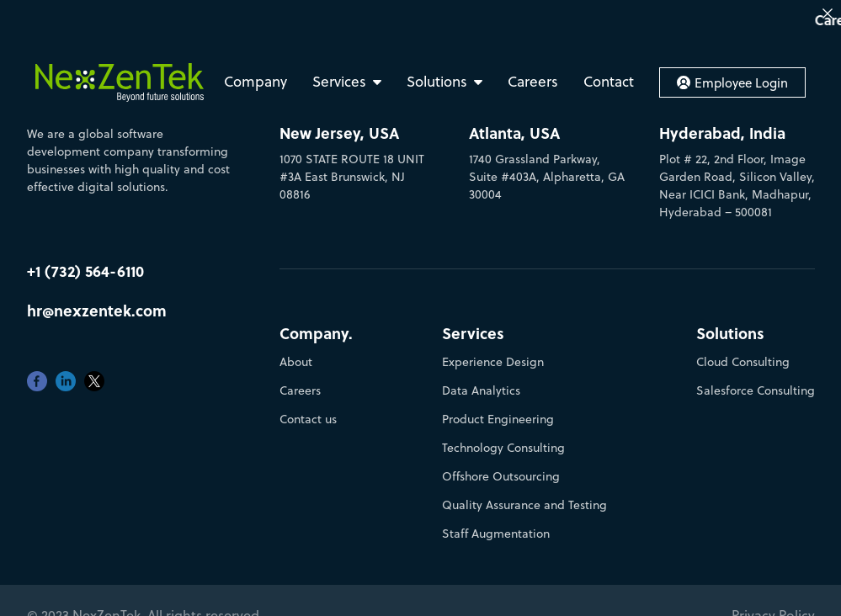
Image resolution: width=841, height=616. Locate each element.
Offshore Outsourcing (501, 467)
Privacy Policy (773, 606)
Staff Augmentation (496, 524)
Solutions (437, 82)
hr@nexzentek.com (97, 301)
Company (255, 82)
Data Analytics (481, 381)
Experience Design (493, 353)
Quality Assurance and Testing (524, 496)
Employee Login (732, 83)
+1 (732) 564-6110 (85, 261)
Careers (533, 82)
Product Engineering (498, 410)
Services (339, 82)
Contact (609, 82)
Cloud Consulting (743, 353)
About (296, 353)
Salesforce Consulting (756, 381)
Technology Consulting (503, 438)
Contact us (308, 410)
